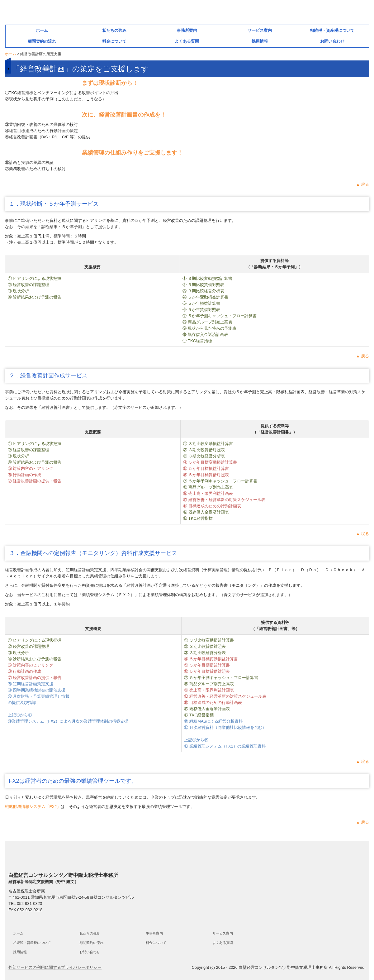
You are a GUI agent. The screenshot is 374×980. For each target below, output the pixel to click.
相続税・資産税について (332, 30)
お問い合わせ (332, 41)
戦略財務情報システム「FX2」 (33, 807)
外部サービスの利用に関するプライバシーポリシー (55, 967)
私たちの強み (114, 30)
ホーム (42, 30)
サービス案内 (260, 30)
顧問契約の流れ (42, 41)
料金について (114, 41)
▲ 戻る (362, 184)
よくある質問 (187, 41)
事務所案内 (187, 30)
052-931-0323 (29, 904)
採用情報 (260, 41)
